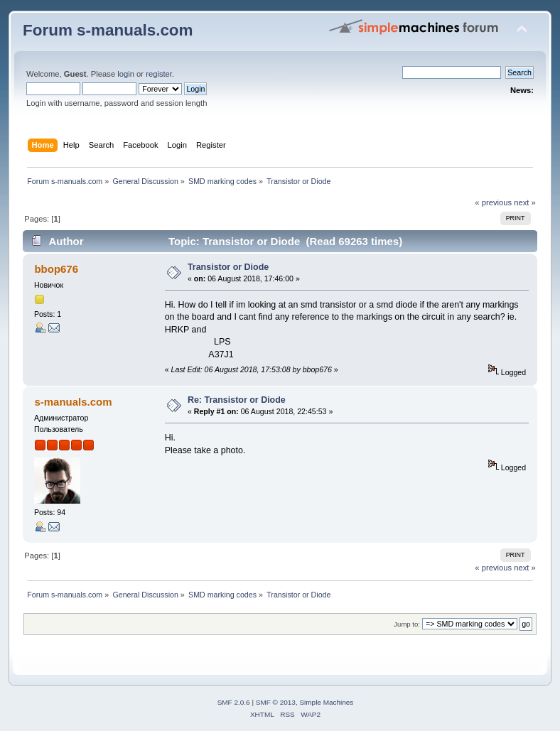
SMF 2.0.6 (234, 702)
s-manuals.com (73, 402)
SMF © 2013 (276, 702)
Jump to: (407, 624)
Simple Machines (326, 702)
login (126, 74)
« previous (493, 202)
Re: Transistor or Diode (237, 400)
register (159, 74)
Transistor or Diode (228, 267)
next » (525, 202)
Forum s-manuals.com (108, 30)
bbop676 (56, 269)
